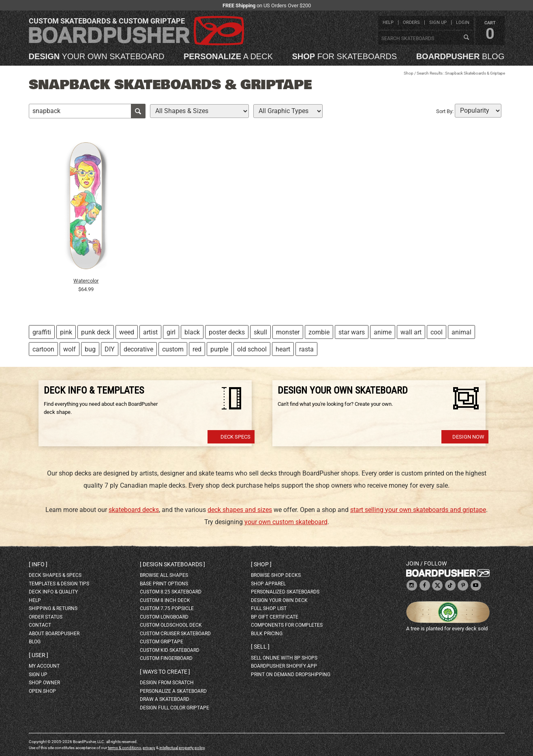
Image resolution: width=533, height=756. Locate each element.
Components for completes (287, 625)
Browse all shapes (164, 575)
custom (173, 349)
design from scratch (167, 683)
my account (44, 666)
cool (437, 332)
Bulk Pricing (267, 634)
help (388, 22)
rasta (306, 349)
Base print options (164, 584)
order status (46, 617)
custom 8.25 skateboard (171, 592)
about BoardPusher (54, 634)
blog (460, 56)
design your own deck (279, 600)
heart (283, 349)
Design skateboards (172, 564)
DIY (110, 349)
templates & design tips (59, 584)
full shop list (269, 608)
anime (383, 332)
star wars (352, 332)
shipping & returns (53, 608)
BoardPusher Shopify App (284, 666)
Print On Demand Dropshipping (291, 675)
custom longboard (164, 617)
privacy (149, 748)
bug (90, 349)
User (39, 655)
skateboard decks (134, 510)
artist (150, 332)
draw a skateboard (165, 699)
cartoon (43, 349)
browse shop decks (276, 575)
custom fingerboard (166, 658)
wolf (70, 349)
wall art (411, 332)
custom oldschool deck (171, 625)
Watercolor (86, 281)
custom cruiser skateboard (175, 634)
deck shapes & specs (55, 575)
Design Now (468, 437)
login (463, 22)
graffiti (42, 332)
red (197, 349)
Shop (409, 73)
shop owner (44, 683)
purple (219, 349)
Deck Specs (235, 437)
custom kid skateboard (170, 650)
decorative (138, 349)
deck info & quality (53, 592)
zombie (319, 332)
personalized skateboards (285, 592)
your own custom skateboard (286, 522)
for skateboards (345, 56)
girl (171, 332)
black (192, 332)
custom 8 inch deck (165, 600)
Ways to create (165, 672)
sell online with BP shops (284, 658)
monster (288, 332)
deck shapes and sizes (240, 510)
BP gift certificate (275, 617)
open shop (42, 691)
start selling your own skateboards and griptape (418, 510)
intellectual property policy (182, 748)
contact (40, 625)
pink (66, 332)
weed (127, 332)
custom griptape (162, 642)
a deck (228, 56)
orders (411, 22)
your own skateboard (97, 56)
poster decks (227, 332)
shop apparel (268, 584)
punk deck (96, 332)
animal (461, 332)
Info (38, 564)
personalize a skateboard (173, 691)
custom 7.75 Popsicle (167, 608)
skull (260, 332)
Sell (260, 647)
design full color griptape (174, 708)
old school (252, 349)
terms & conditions (124, 748)
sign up (438, 22)
